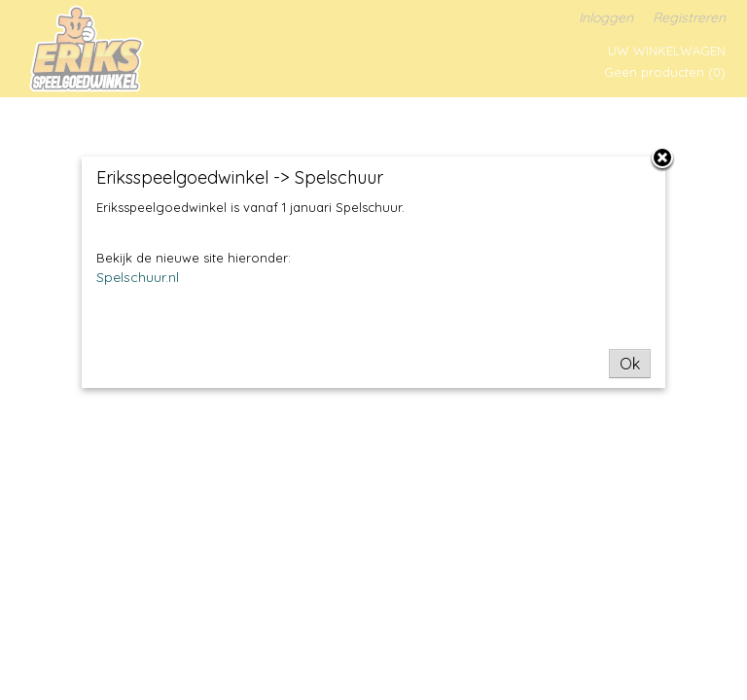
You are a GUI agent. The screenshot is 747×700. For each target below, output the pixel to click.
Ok (630, 364)
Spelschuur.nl (138, 277)
